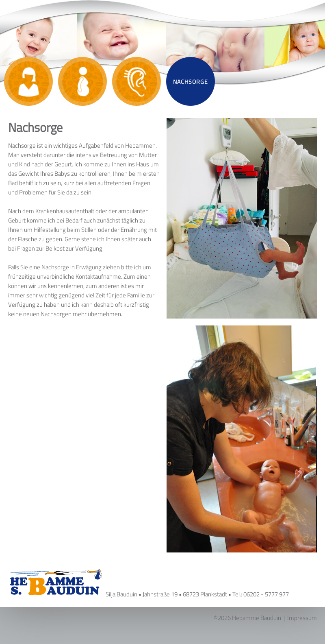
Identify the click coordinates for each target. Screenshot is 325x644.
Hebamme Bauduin (257, 618)
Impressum (302, 618)
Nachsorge (191, 82)
